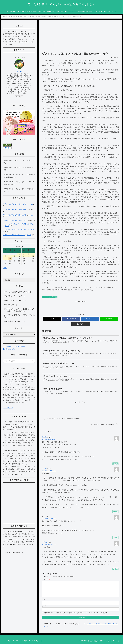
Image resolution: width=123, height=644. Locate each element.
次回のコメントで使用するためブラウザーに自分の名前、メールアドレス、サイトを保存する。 (77, 611)
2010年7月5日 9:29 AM (48, 434)
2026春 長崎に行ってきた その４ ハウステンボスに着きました (19, 183)
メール (44, 604)
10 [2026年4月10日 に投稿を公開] (28, 256)
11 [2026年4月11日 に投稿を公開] (33, 256)
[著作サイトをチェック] (16, 97)
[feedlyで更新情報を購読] (19, 97)
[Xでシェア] (55, 319)
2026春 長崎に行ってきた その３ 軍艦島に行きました (19, 190)
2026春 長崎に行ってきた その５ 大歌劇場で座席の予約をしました (19, 176)
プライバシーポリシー (16, 639)
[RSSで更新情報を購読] (22, 97)
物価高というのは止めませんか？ (14, 235)
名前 (44, 597)
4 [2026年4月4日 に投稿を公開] (33, 254)
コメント (46, 574)
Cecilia (44, 432)
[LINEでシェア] (93, 319)
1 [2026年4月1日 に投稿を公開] (19, 254)
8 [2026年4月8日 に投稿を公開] (19, 256)
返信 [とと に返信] (115, 532)
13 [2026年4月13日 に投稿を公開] (10, 259)
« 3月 (5, 268)
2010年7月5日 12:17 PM (49, 539)
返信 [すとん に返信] (115, 506)
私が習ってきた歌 (9, 349)
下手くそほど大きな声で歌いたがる (15, 204)
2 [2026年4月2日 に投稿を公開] (24, 254)
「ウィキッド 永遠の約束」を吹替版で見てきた (18, 224)
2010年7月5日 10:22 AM (49, 513)
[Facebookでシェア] (68, 319)
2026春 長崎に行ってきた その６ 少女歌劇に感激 (19, 169)
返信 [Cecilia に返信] (115, 459)
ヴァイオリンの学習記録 (50, 297)
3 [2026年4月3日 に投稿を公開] (28, 254)
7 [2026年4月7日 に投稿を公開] (15, 256)
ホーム (5, 639)
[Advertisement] (81, 37)
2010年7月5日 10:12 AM (49, 466)
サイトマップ (29, 639)
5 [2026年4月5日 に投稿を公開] (5, 256)
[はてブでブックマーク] (81, 319)
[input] (19, 361)
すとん (44, 463)
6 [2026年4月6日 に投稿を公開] (10, 256)
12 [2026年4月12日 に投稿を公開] (5, 259)
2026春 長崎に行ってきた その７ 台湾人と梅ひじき (19, 162)
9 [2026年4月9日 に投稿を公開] (24, 256)
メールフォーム (8, 408)
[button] (106, 319)
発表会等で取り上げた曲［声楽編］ (15, 346)
